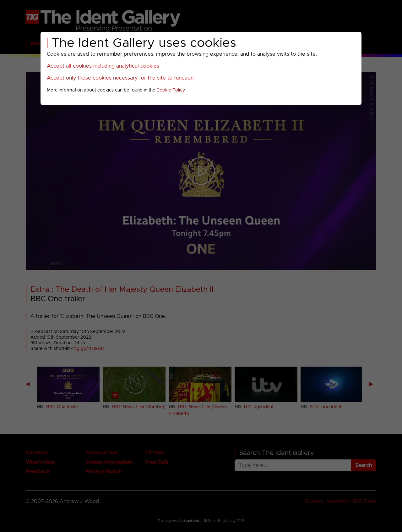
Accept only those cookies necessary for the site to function (120, 78)
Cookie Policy (171, 90)
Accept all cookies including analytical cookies (103, 66)
